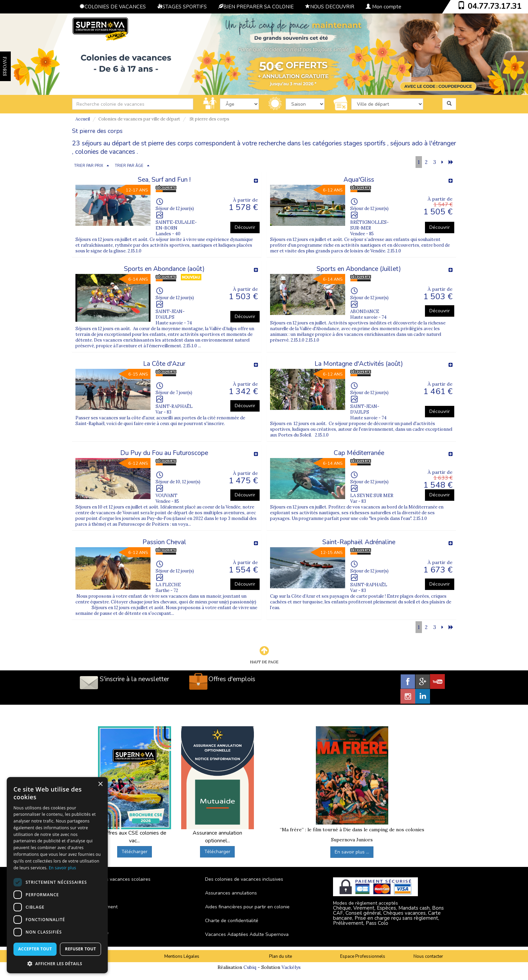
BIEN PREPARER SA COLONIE (256, 7)
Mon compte (384, 7)
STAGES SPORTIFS (182, 7)
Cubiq (250, 967)
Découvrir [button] (245, 227)
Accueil (83, 119)
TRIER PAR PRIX (89, 166)
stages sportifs (365, 143)
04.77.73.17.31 (495, 6)
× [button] (100, 784)
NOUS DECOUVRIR (330, 7)
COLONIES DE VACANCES (113, 7)
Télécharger (135, 852)
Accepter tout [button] (35, 949)
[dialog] (57, 875)
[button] (57, 963)
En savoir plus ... (352, 852)
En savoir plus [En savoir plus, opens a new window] (62, 868)
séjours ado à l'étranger (423, 143)
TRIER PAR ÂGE (129, 166)
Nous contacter (428, 956)
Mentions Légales (182, 956)
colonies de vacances (105, 152)
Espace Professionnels (363, 956)
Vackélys (291, 967)
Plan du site (280, 956)
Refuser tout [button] (80, 949)
